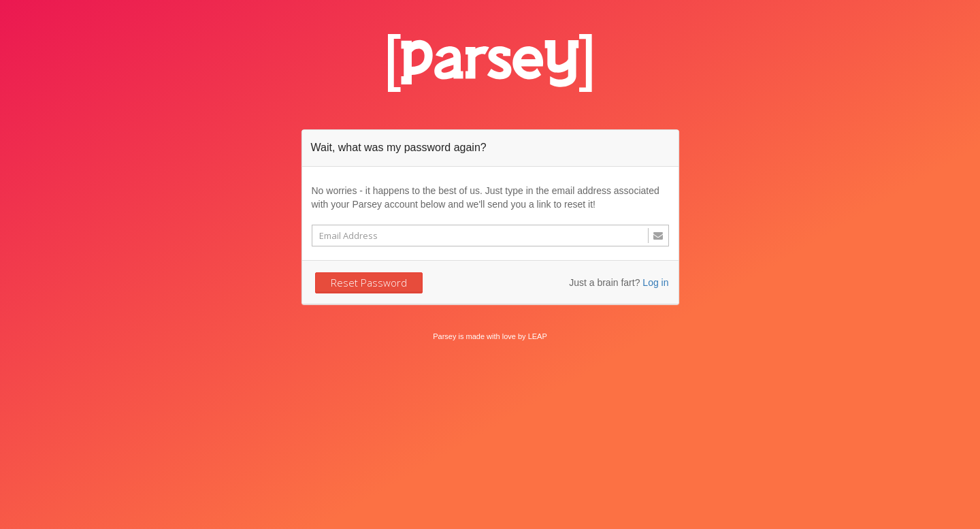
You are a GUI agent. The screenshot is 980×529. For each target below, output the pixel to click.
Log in (655, 283)
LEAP (538, 336)
